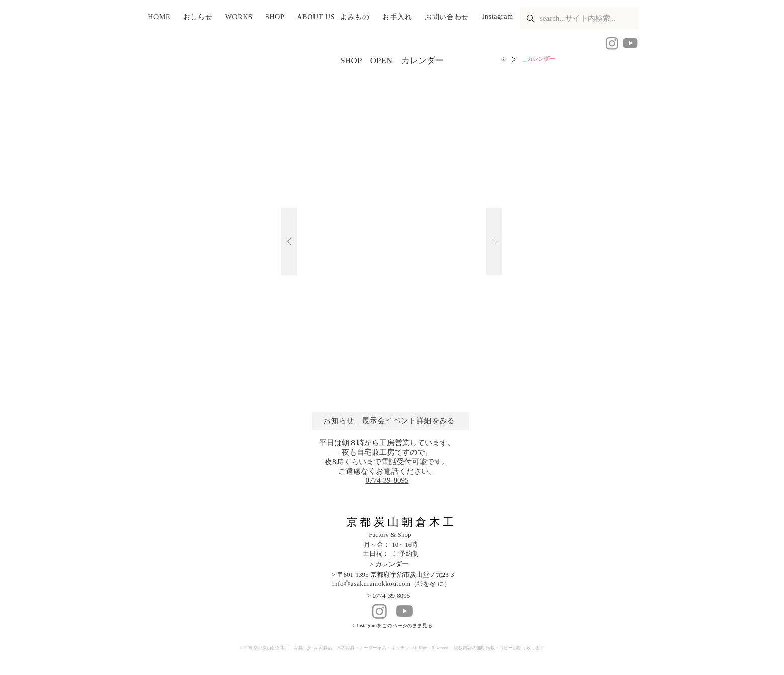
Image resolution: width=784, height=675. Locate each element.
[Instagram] (380, 611)
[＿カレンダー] (538, 59)
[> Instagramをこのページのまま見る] (408, 626)
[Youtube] (630, 43)
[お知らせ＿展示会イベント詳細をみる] (390, 421)
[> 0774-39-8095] (398, 596)
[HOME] (503, 59)
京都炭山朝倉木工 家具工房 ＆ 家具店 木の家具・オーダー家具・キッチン (331, 648)
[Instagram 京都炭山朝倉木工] (612, 43)
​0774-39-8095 (387, 480)
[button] (201, 17)
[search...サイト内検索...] (579, 18)
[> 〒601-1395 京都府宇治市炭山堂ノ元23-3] (408, 575)
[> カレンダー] (400, 565)
